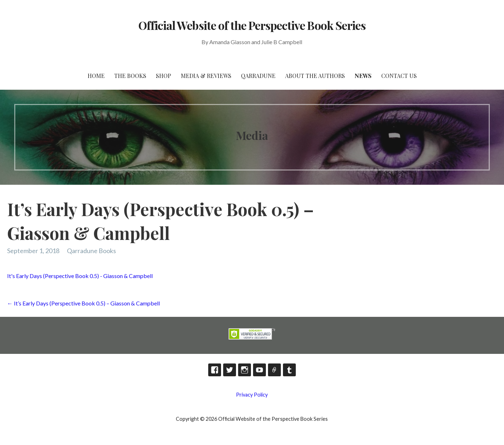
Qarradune (258, 76)
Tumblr (289, 370)
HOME (96, 76)
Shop (164, 76)
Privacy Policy (252, 395)
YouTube (259, 370)
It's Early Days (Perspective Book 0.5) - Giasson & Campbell (80, 276)
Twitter (230, 370)
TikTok (274, 370)
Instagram (245, 370)
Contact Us (399, 76)
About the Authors (315, 76)
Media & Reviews (206, 76)
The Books (130, 76)
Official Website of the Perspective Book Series (252, 25)
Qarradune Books (91, 251)
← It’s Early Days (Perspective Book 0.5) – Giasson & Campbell (83, 303)
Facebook (215, 370)
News (363, 76)
